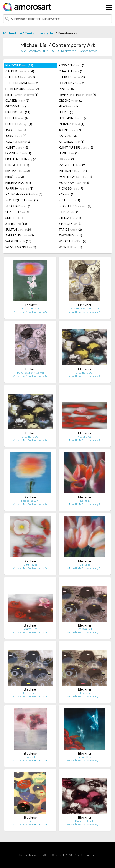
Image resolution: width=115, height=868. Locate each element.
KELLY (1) (18, 141)
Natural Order (85, 757)
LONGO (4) (17, 165)
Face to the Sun (30, 308)
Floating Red (85, 437)
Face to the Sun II (30, 501)
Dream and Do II (85, 373)
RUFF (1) (69, 200)
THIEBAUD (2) (20, 235)
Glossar (85, 855)
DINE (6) (67, 89)
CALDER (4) (20, 71)
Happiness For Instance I (30, 373)
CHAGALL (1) (71, 71)
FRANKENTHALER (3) (77, 95)
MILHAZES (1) (73, 171)
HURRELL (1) (19, 124)
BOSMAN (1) (72, 65)
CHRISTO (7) (20, 77)
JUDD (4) (16, 136)
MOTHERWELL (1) (75, 177)
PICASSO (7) (71, 188)
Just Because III (85, 629)
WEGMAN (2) (72, 241)
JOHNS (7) (70, 130)
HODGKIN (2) (73, 118)
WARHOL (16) (18, 241)
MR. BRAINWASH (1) (20, 183)
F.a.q (94, 855)
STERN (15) (16, 224)
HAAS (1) (68, 106)
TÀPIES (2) (70, 229)
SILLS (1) (69, 212)
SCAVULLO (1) (75, 206)
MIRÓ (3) (15, 177)
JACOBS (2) (16, 130)
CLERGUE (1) (72, 77)
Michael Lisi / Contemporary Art (29, 33)
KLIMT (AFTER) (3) (76, 147)
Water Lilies (30, 629)
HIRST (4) (17, 118)
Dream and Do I (30, 437)
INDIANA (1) (71, 124)
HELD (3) (66, 112)
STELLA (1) (70, 218)
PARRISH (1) (19, 188)
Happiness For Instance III (85, 308)
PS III (30, 821)
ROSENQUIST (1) (22, 200)
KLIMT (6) (17, 147)
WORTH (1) (70, 247)
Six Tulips (85, 565)
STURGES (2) (71, 224)
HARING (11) (18, 112)
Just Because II (85, 693)
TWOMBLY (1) (70, 235)
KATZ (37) (69, 136)
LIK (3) (67, 159)
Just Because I (30, 693)
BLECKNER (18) (19, 65)
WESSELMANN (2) (21, 247)
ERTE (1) (22, 95)
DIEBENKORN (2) (22, 89)
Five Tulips (85, 501)
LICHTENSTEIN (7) (21, 159)
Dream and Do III (85, 821)
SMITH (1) (15, 218)
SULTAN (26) (19, 229)
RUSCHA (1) (18, 206)
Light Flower (30, 565)
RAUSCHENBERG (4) (24, 194)
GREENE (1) (71, 100)
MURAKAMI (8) (74, 183)
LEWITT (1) (69, 153)
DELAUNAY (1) (72, 83)
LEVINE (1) (18, 153)
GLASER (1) (17, 100)
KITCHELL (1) (71, 141)
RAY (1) (67, 194)
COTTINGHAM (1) (22, 83)
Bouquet (30, 757)
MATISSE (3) (18, 171)
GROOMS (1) (17, 106)
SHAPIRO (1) (18, 212)
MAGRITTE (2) (72, 165)
